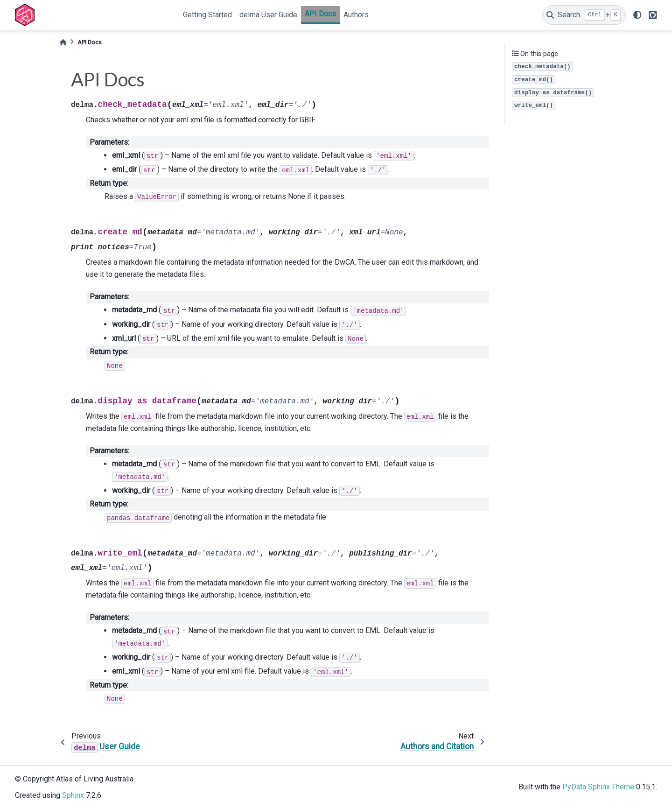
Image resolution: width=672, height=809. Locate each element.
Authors (356, 15)
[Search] (584, 15)
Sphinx (73, 795)
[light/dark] (637, 15)
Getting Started (207, 15)
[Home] (63, 42)
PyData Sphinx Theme (598, 787)
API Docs (320, 14)
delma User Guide (268, 15)
